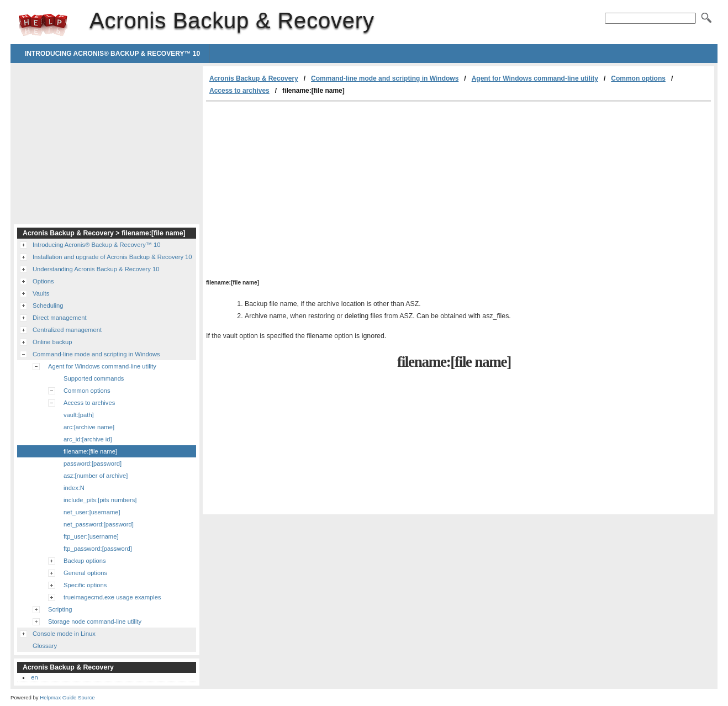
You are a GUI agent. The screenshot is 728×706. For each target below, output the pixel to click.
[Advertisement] (299, 185)
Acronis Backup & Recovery (43, 25)
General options (85, 573)
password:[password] (93, 463)
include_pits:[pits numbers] (100, 500)
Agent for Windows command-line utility (535, 78)
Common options (638, 78)
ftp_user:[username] (91, 536)
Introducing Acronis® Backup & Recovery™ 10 (112, 54)
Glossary (45, 646)
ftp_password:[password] (98, 549)
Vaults (41, 293)
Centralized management (67, 330)
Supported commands (94, 378)
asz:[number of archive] (96, 476)
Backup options (85, 561)
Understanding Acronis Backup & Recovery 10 (96, 269)
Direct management (60, 318)
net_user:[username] (92, 512)
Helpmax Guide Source (67, 697)
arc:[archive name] (89, 427)
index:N (74, 488)
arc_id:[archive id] (88, 439)
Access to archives (239, 91)
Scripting (60, 609)
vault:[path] (79, 415)
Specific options (85, 585)
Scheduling (48, 305)
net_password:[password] (99, 524)
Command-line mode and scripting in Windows (385, 78)
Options (43, 281)
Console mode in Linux (64, 634)
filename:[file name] (90, 451)
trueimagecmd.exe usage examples (112, 597)
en (34, 677)
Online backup (52, 342)
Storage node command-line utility (95, 621)
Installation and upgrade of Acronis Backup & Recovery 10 (112, 257)
